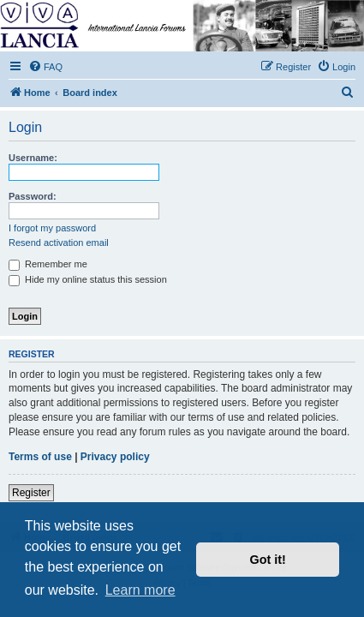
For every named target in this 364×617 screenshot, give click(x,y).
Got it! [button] (268, 560)
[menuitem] (45, 67)
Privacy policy (115, 457)
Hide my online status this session (88, 279)
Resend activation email (59, 243)
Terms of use (40, 457)
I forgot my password (52, 228)
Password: (33, 196)
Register (31, 493)
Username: (33, 158)
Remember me (48, 264)
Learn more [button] (140, 590)
